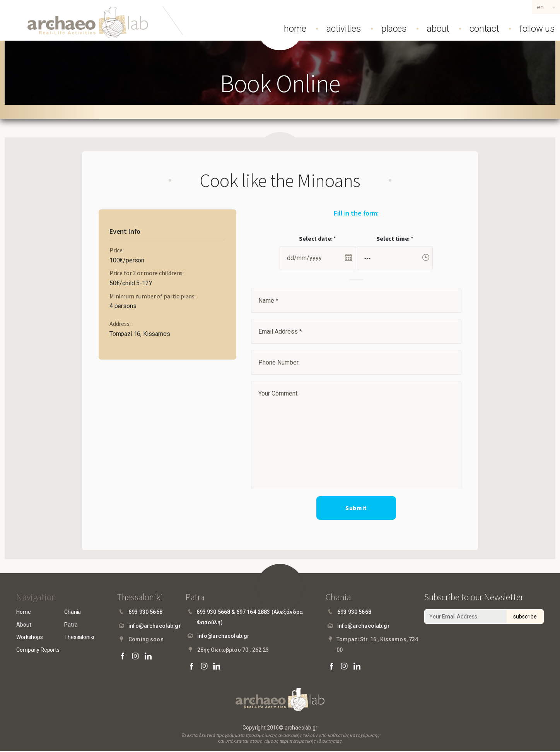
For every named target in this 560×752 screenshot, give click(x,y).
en (540, 7)
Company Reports (38, 650)
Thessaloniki (79, 638)
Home (23, 612)
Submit (356, 508)
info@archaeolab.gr (155, 626)
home (295, 29)
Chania (73, 612)
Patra (71, 625)
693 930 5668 (145, 612)
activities (344, 29)
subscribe (525, 617)
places (394, 29)
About (24, 625)
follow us (537, 29)
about (438, 29)
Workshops (30, 638)
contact (484, 29)
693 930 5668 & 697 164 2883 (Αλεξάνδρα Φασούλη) (250, 618)
